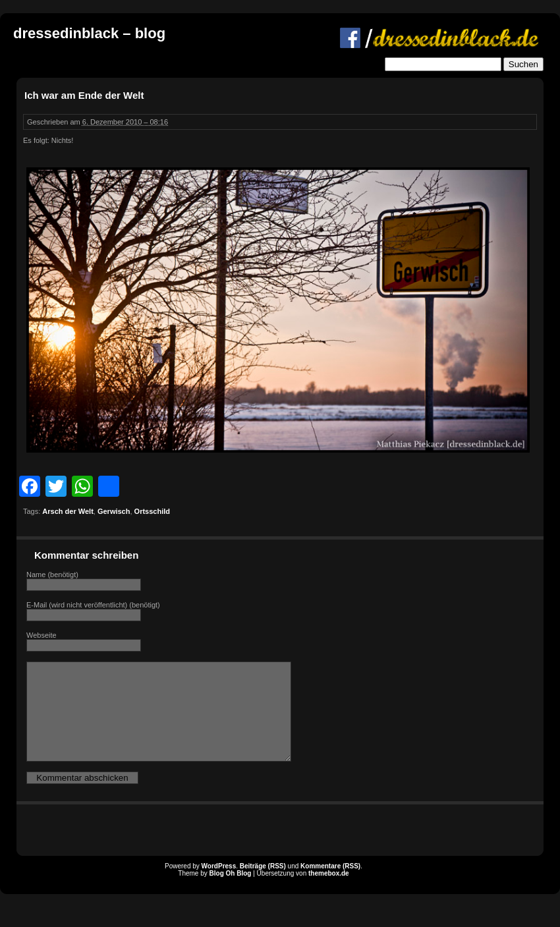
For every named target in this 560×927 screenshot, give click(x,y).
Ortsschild (152, 511)
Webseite (42, 635)
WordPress (219, 886)
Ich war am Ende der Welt (84, 95)
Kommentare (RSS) (330, 886)
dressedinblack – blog (89, 33)
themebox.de (329, 893)
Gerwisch (114, 511)
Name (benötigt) (52, 575)
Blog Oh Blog (231, 893)
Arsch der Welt (68, 511)
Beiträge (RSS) (263, 886)
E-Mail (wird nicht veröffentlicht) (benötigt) (93, 605)
